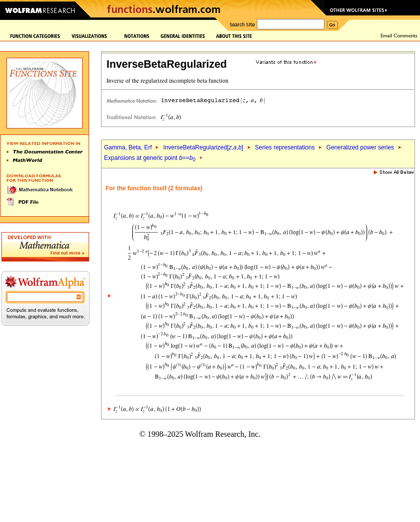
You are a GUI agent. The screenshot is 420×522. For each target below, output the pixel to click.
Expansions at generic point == (150, 158)
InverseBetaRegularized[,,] (203, 147)
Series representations (285, 147)
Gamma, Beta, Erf (129, 147)
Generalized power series (360, 147)
